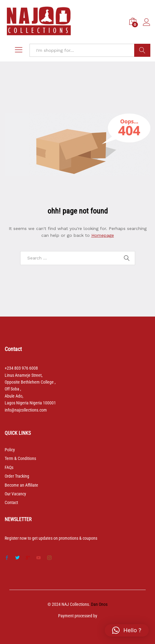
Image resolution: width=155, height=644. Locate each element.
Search (142, 50)
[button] (127, 630)
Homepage (103, 235)
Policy (10, 450)
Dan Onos (99, 604)
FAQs (9, 467)
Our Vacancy (15, 494)
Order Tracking (17, 476)
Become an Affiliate (21, 485)
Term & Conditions (20, 458)
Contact (11, 502)
